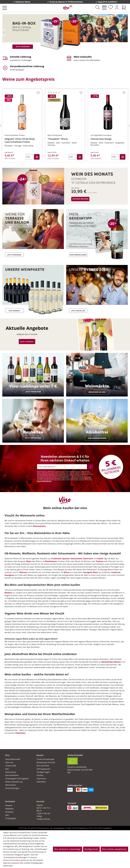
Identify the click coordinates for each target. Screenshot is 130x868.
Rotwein (9, 805)
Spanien (66, 559)
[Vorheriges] (4, 32)
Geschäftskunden (13, 759)
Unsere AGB (10, 766)
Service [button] (40, 755)
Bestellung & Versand (46, 762)
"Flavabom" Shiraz (99, 139)
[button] (49, 800)
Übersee (23, 572)
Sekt (7, 815)
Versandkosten (59, 828)
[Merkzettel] (111, 7)
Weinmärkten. (40, 526)
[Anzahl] (27, 157)
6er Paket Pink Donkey (15, 139)
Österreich (88, 559)
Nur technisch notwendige (67, 849)
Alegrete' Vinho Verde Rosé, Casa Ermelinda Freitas (61, 140)
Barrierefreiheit (12, 775)
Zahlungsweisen (44, 769)
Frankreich (56, 559)
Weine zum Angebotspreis (28, 79)
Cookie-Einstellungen (46, 759)
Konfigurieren (91, 849)
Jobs (7, 769)
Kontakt (40, 775)
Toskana (100, 561)
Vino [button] (7, 755)
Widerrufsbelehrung (14, 782)
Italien (100, 559)
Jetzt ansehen (27, 342)
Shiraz (67, 572)
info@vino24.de (43, 819)
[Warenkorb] (124, 7)
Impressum (42, 779)
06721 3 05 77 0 (43, 808)
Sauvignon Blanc (91, 572)
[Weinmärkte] (104, 7)
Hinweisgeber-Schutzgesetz (17, 779)
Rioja (29, 561)
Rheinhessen (51, 561)
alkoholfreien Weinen (111, 662)
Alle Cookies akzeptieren (114, 849)
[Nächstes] (126, 32)
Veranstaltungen (12, 788)
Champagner (11, 818)
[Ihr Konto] (117, 7)
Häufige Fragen (43, 772)
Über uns (9, 762)
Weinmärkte (11, 785)
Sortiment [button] (10, 801)
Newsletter (41, 782)
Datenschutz (11, 772)
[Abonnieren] (90, 467)
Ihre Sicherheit (43, 766)
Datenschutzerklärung (44, 481)
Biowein (8, 593)
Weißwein (9, 809)
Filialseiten (20, 733)
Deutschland (76, 559)
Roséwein (9, 812)
